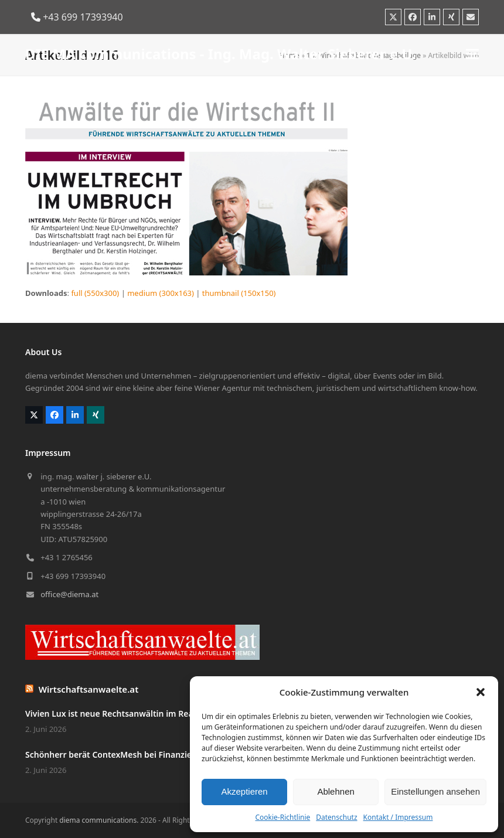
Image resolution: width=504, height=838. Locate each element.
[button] (481, 692)
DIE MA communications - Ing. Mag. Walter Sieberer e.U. (221, 54)
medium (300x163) (161, 293)
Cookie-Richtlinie (282, 817)
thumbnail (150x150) (239, 293)
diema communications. (99, 820)
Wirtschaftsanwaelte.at (89, 689)
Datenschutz (336, 817)
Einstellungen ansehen (435, 791)
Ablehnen (336, 791)
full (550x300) (95, 293)
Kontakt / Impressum (398, 817)
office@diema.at (69, 594)
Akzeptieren (244, 791)
